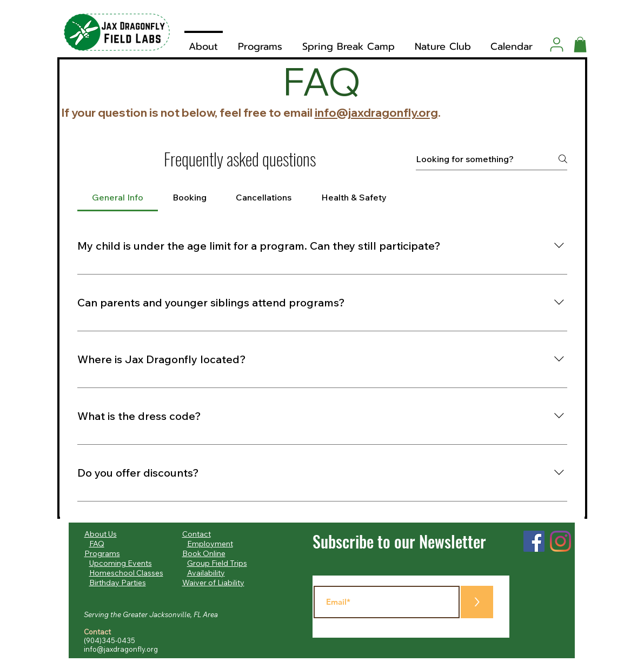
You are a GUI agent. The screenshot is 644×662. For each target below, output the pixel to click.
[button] (580, 45)
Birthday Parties (118, 583)
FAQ (97, 544)
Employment (210, 544)
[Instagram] (560, 541)
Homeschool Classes (126, 573)
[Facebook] (534, 541)
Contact (197, 534)
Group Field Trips (217, 563)
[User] (557, 44)
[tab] (118, 197)
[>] (477, 602)
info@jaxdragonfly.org (376, 112)
